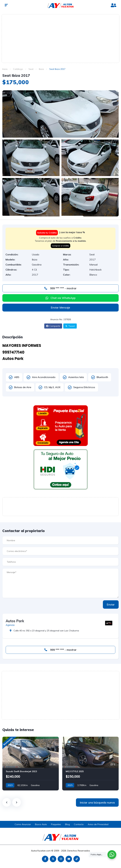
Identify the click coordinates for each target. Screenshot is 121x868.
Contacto (79, 824)
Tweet (70, 326)
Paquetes (56, 824)
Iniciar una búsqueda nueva (97, 802)
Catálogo (18, 69)
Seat (31, 69)
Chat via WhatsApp (63, 298)
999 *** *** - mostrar (60, 288)
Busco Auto (41, 824)
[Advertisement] (62, 38)
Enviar (111, 604)
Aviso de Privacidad (98, 824)
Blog (67, 824)
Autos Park (15, 621)
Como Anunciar (23, 824)
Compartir (53, 326)
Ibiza (41, 69)
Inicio (5, 69)
